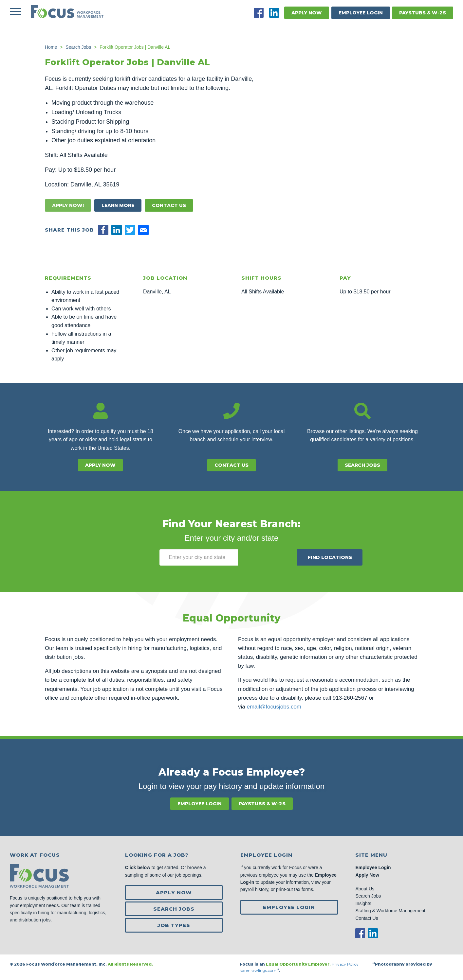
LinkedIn (274, 13)
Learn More (118, 205)
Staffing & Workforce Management (390, 911)
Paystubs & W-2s (423, 13)
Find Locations (330, 557)
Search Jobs (362, 465)
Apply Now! (68, 205)
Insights (363, 903)
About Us (365, 889)
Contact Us (169, 205)
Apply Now (307, 13)
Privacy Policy (346, 964)
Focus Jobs (67, 11)
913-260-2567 (350, 698)
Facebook (259, 13)
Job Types (174, 925)
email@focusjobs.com (274, 707)
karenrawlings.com (258, 970)
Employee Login (361, 13)
